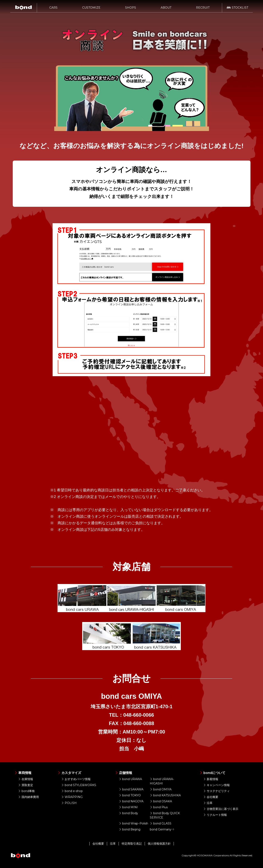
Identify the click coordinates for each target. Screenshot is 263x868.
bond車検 (26, 791)
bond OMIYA (161, 789)
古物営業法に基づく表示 (221, 809)
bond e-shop (72, 791)
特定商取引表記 (132, 844)
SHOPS (131, 10)
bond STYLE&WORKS (79, 785)
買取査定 (26, 785)
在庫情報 (26, 779)
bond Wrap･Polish (133, 823)
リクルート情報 (215, 815)
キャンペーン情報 (216, 785)
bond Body (128, 813)
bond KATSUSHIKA (165, 795)
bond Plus (159, 807)
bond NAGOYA (131, 801)
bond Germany (162, 829)
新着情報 (211, 779)
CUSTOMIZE (91, 10)
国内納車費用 (28, 797)
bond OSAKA (161, 801)
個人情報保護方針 (159, 844)
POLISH (69, 803)
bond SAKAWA (131, 789)
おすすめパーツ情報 (76, 779)
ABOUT (166, 10)
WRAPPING (72, 797)
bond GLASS (161, 823)
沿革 (208, 803)
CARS (53, 10)
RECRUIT (203, 10)
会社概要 (211, 797)
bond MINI (128, 807)
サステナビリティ (216, 791)
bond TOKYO (130, 795)
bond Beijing (130, 829)
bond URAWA (130, 779)
